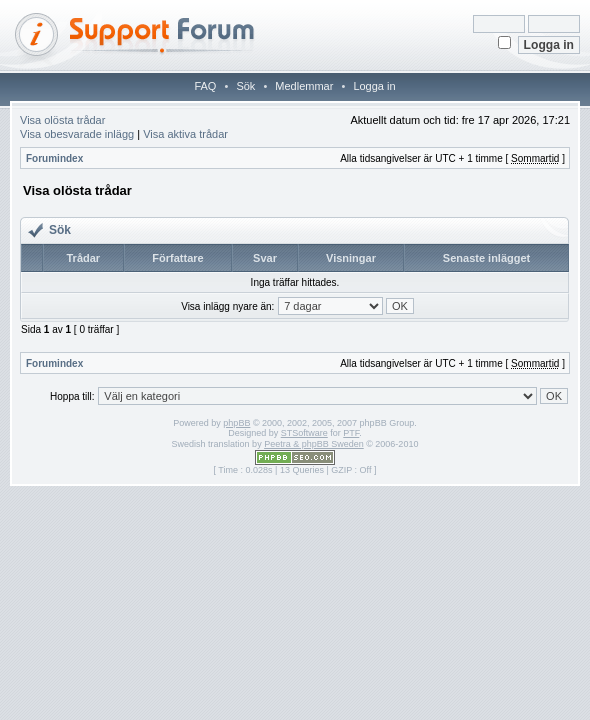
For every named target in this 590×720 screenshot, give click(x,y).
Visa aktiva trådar (185, 134)
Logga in (374, 86)
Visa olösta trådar (62, 120)
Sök (245, 86)
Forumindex (54, 158)
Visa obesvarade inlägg (77, 134)
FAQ (205, 86)
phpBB (236, 423)
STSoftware (304, 433)
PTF (351, 433)
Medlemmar (304, 86)
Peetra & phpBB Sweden (314, 444)
